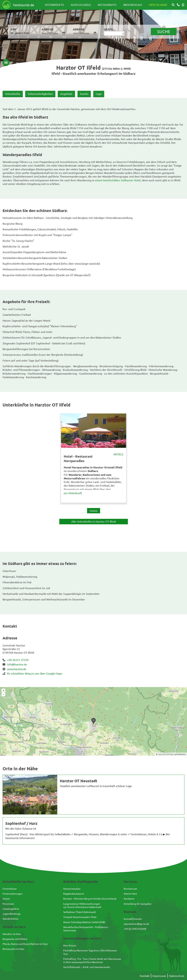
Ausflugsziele (81, 5)
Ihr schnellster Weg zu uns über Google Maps (35, 673)
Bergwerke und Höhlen (15, 939)
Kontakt (145, 976)
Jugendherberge (12, 914)
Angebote (66, 94)
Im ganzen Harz (20, 33)
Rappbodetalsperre (74, 894)
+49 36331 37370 (18, 660)
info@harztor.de (17, 664)
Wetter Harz (130, 894)
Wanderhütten (11, 919)
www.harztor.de (17, 669)
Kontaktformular (133, 919)
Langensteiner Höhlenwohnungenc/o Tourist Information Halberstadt (82, 905)
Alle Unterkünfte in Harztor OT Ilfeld (94, 521)
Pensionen (8, 904)
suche (164, 31)
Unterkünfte (54, 5)
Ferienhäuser (10, 889)
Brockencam (133, 5)
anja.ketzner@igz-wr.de (136, 924)
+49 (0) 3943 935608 (135, 929)
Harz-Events (70, 945)
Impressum (159, 976)
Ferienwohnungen (13, 894)
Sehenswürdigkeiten (40, 94)
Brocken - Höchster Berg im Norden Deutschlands (90, 899)
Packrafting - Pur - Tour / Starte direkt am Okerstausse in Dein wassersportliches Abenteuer (92, 960)
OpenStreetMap (166, 754)
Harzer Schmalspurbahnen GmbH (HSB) (84, 922)
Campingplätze (11, 909)
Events (84, 94)
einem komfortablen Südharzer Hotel (118, 180)
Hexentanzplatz (72, 889)
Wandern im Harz (12, 934)
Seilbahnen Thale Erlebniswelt (80, 912)
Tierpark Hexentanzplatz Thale (80, 917)
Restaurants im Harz (13, 949)
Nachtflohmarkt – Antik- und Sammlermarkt (87, 967)
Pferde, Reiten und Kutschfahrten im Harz (25, 944)
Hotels (118, 454)
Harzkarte (129, 899)
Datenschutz (177, 976)
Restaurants (107, 5)
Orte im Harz (158, 5)
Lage (99, 94)
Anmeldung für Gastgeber (138, 904)
